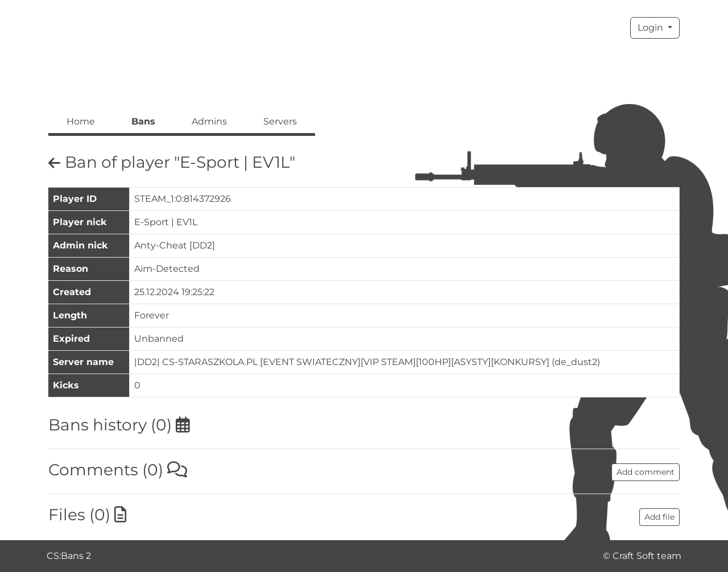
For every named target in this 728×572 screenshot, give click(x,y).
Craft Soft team (647, 556)
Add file (659, 517)
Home (81, 121)
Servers (280, 121)
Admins (209, 121)
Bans (143, 121)
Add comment (646, 472)
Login (652, 28)
